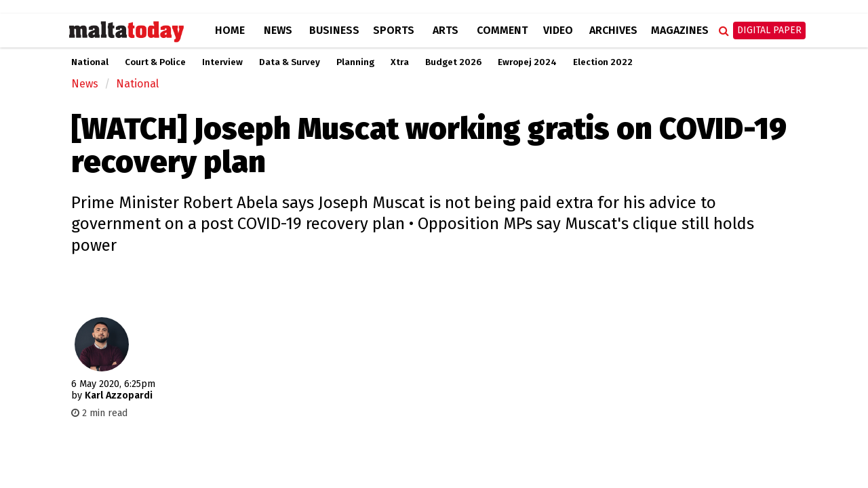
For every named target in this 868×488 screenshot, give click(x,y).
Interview (222, 62)
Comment (502, 30)
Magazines (680, 30)
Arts (446, 30)
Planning (355, 62)
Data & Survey (290, 62)
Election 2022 (603, 62)
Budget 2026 (453, 62)
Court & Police (155, 62)
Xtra (400, 62)
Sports (394, 30)
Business (334, 30)
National (90, 62)
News (278, 30)
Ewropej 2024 (527, 62)
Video (558, 30)
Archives (613, 30)
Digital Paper (769, 30)
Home (230, 30)
